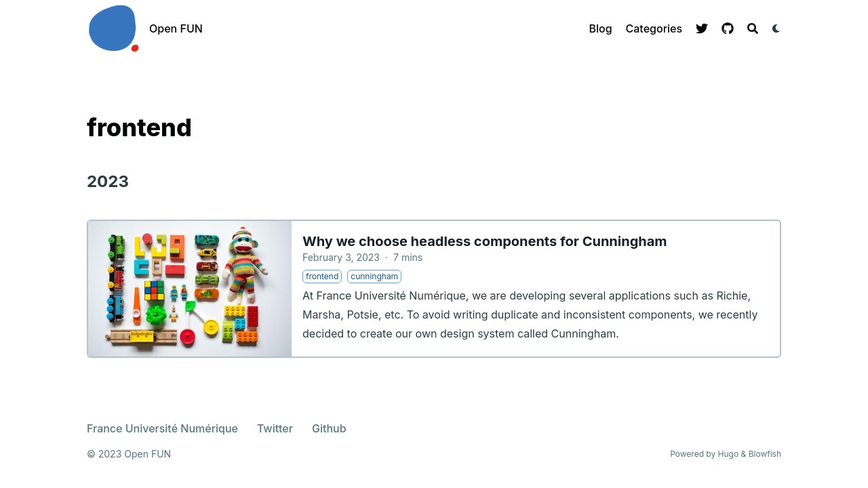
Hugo (729, 454)
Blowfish (765, 454)
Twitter (275, 428)
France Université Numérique (162, 428)
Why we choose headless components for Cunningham (485, 241)
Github (329, 428)
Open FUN (176, 28)
